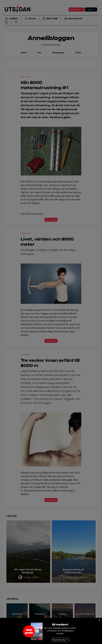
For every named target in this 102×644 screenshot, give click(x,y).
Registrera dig (59, 640)
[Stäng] (99, 620)
